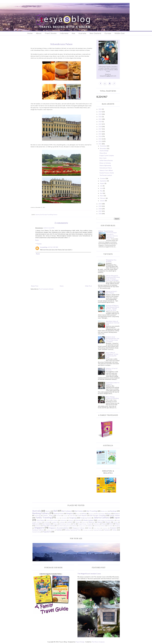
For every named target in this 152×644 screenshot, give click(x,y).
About (39, 33)
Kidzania (71, 520)
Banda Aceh (104, 511)
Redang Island (82, 526)
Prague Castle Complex (107, 156)
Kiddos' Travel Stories (106, 231)
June (102, 188)
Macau (78, 522)
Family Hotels (115, 515)
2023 (100, 114)
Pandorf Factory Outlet (107, 173)
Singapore (39, 528)
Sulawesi (113, 528)
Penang (104, 524)
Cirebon (59, 515)
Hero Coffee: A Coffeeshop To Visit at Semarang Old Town (112, 355)
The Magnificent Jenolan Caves (89, 574)
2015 (100, 134)
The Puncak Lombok (106, 175)
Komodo (78, 520)
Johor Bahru (40, 520)
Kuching (47, 522)
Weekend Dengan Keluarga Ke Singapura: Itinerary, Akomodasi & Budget (112, 236)
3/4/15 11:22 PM (49, 228)
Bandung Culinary (41, 513)
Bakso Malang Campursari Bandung (112, 398)
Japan (117, 517)
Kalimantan (63, 520)
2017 (100, 129)
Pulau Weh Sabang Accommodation (67, 526)
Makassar (92, 522)
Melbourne (36, 524)
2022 (100, 117)
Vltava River (103, 153)
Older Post (88, 286)
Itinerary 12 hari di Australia (112, 369)
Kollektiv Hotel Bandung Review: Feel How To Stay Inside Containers (113, 339)
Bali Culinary (67, 511)
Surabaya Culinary (38, 530)
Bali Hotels (79, 511)
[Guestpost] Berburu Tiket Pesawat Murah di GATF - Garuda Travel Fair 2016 (113, 308)
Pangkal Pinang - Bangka (85, 524)
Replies (39, 244)
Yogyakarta (47, 532)
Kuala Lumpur (89, 520)
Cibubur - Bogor (48, 515)
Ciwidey (65, 516)
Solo (90, 528)
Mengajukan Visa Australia (111, 261)
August (102, 183)
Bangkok (70, 513)
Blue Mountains (100, 514)
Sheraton (110, 526)
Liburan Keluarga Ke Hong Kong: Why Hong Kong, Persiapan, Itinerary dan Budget (113, 278)
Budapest (117, 514)
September (104, 181)
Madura (84, 522)
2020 (100, 122)
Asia (73, 33)
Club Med (72, 515)
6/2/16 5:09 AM (53, 247)
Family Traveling (44, 517)
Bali (55, 511)
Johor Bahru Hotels (52, 520)
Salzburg (90, 526)
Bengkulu (91, 514)
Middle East (120, 33)
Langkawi (54, 522)
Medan (116, 522)
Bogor (109, 514)
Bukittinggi (38, 515)
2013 (100, 139)
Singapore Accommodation (59, 528)
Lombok (69, 522)
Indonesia (64, 33)
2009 (100, 206)
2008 (100, 209)
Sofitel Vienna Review (106, 160)
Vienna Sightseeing (105, 165)
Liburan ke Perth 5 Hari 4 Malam (112, 292)
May (102, 191)
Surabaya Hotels (50, 530)
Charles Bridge (104, 151)
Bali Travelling (92, 511)
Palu (74, 524)
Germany (64, 518)
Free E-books (51, 33)
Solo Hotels (97, 528)
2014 (100, 136)
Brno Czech (103, 158)
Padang (56, 524)
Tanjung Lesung (87, 530)
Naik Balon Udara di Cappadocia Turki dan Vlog (113, 323)
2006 (100, 214)
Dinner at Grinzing (105, 163)
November (103, 148)
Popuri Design (80, 642)
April (102, 193)
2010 (100, 204)
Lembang (62, 522)
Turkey (115, 530)
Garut (58, 518)
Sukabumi (105, 528)
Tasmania (107, 530)
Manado (108, 522)
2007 (100, 211)
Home (30, 33)
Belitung (84, 514)
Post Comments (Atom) (46, 289)
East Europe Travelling (46, 215)
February (103, 198)
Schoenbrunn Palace (106, 168)
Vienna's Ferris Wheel (106, 170)
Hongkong (73, 518)
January (103, 201)
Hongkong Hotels (86, 518)
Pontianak (38, 526)
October (103, 178)
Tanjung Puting (97, 530)
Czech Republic (82, 515)
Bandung (113, 511)
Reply (37, 240)
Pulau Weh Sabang (49, 526)
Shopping (117, 526)
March (102, 196)
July (101, 186)
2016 (100, 132)
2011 (100, 144)
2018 (100, 127)
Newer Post (35, 286)
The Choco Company (98, 642)
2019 (100, 124)
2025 (100, 109)
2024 (100, 112)
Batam (78, 514)
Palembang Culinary (65, 524)
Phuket (118, 524)
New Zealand (95, 33)
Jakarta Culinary (102, 517)
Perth (111, 524)
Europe (108, 33)
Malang (100, 522)
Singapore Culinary (79, 528)
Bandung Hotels (58, 514)
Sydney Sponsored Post (73, 530)
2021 (100, 119)
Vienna (55, 215)
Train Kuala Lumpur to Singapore (113, 383)
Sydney (59, 530)
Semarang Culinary (100, 526)
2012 (100, 141)
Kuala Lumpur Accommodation (106, 520)
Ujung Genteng (37, 532)
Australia (82, 33)
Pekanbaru (97, 524)
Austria (38, 215)
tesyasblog (44, 247)
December (103, 146)
